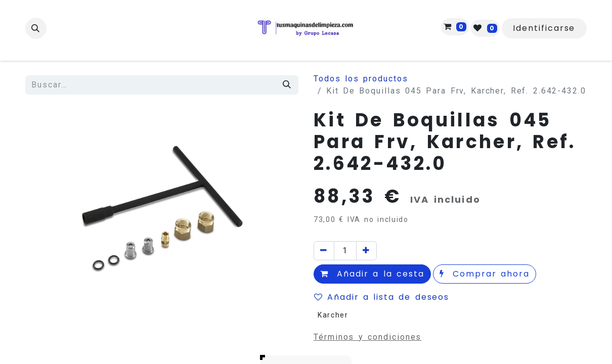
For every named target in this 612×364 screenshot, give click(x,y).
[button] (36, 28)
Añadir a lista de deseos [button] (382, 297)
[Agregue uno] (366, 251)
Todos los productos (361, 79)
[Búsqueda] (287, 85)
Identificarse (544, 28)
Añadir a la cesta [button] (372, 274)
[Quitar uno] (324, 251)
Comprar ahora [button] (485, 274)
